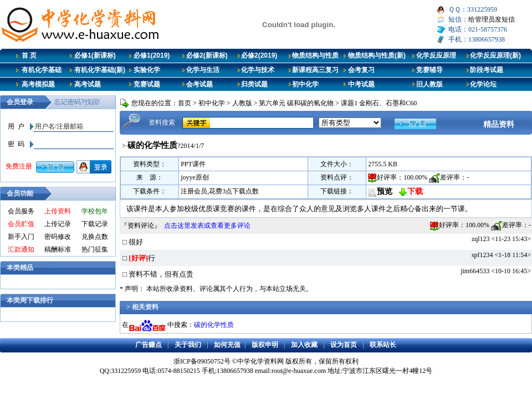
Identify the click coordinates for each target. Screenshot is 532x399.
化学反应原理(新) (495, 55)
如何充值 (227, 345)
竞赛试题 (147, 84)
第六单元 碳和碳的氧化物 (296, 103)
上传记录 (58, 224)
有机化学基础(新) (100, 70)
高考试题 (88, 84)
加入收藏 (304, 345)
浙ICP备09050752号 (202, 361)
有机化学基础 (42, 70)
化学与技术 (258, 70)
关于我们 (188, 345)
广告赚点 (149, 345)
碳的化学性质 (214, 325)
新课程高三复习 (315, 70)
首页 (185, 103)
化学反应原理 (436, 55)
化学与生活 (203, 70)
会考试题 (199, 84)
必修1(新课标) (95, 55)
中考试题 (361, 84)
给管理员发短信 (492, 19)
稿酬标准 (58, 249)
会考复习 (361, 70)
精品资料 (499, 124)
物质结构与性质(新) (377, 55)
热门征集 (95, 249)
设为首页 (344, 345)
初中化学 (305, 84)
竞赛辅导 (429, 70)
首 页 (29, 55)
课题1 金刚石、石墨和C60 (379, 103)
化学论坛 (483, 84)
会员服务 (21, 211)
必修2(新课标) (207, 55)
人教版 (242, 103)
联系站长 (383, 345)
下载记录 (95, 224)
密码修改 (58, 237)
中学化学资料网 (260, 361)
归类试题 (254, 84)
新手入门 (21, 237)
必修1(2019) (152, 55)
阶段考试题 (487, 70)
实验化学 (147, 70)
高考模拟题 (38, 84)
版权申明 (265, 345)
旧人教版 (429, 84)
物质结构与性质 (315, 55)
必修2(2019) (259, 55)
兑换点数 (95, 237)
